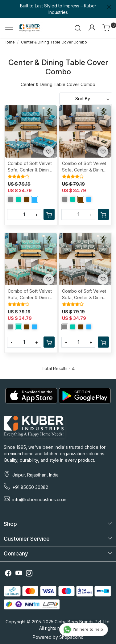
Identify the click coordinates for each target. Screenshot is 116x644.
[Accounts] (92, 28)
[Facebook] (8, 574)
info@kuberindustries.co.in (39, 500)
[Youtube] (19, 574)
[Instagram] (29, 574)
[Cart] (49, 214)
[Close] (109, 7)
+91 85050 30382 (30, 487)
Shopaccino (71, 637)
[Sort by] (86, 99)
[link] (78, 28)
